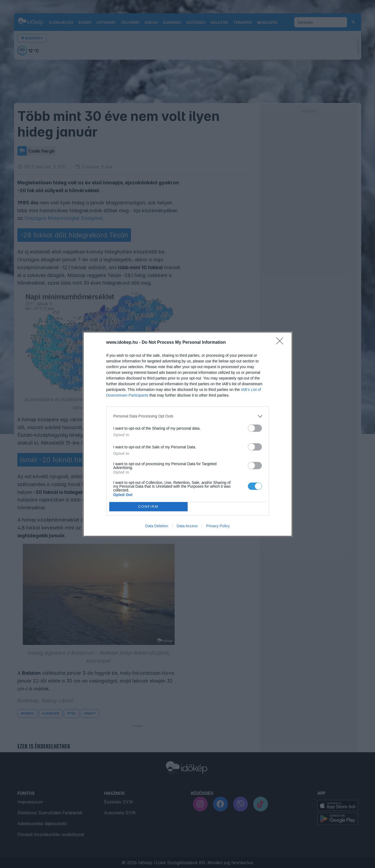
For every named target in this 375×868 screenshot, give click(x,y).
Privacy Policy (218, 526)
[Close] (281, 343)
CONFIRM (148, 506)
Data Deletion (157, 526)
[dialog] (188, 434)
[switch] (255, 428)
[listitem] (188, 416)
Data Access (187, 526)
